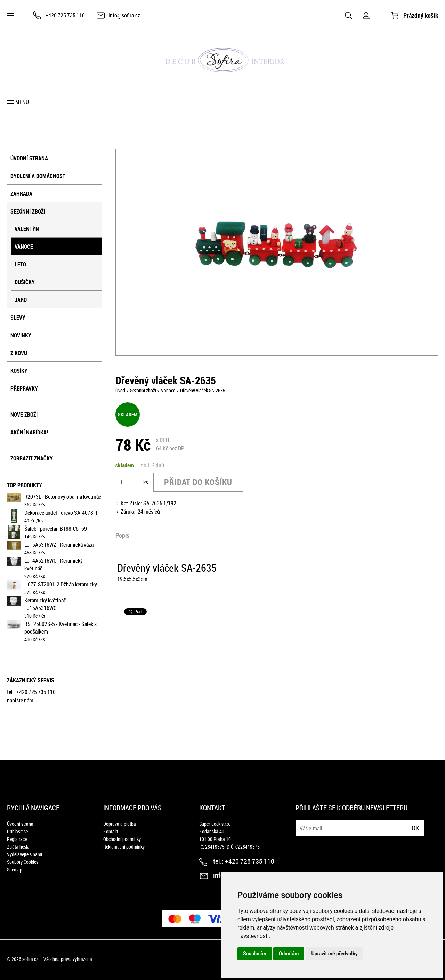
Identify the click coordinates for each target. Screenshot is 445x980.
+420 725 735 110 (65, 15)
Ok (415, 828)
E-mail (301, 824)
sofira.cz (30, 959)
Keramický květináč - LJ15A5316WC (47, 604)
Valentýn (27, 229)
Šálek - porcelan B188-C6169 (56, 529)
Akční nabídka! (29, 432)
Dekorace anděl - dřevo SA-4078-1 (61, 513)
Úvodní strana (29, 158)
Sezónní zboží (28, 211)
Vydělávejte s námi (25, 854)
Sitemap (15, 870)
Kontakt (111, 831)
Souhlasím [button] (255, 954)
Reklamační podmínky (124, 847)
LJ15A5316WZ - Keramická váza (59, 545)
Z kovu (19, 353)
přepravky (24, 388)
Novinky (21, 335)
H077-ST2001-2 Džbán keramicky (61, 584)
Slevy (18, 318)
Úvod (120, 390)
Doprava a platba (120, 824)
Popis (122, 535)
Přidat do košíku (198, 482)
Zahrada (21, 194)
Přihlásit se (17, 831)
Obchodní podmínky (122, 839)
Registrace (17, 839)
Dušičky (25, 282)
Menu (22, 102)
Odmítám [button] (289, 954)
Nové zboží (24, 415)
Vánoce (24, 247)
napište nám (20, 700)
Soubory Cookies (23, 862)
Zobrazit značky (32, 458)
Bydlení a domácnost (38, 176)
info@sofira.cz (124, 15)
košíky (19, 371)
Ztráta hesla (18, 847)
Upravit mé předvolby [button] (334, 954)
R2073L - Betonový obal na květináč (63, 497)
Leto (20, 264)
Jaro (21, 300)
